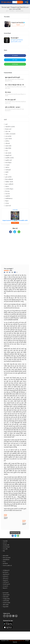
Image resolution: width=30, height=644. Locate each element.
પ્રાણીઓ (8, 196)
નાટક (7, 151)
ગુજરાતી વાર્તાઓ (6, 595)
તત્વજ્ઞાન (7, 165)
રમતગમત (8, 194)
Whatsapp (15, 64)
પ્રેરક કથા (8, 131)
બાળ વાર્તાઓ (8, 136)
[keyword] (15, 2)
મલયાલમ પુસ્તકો (6, 584)
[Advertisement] (16, 250)
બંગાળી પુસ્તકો (6, 582)
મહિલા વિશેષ (8, 148)
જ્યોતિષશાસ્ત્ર (9, 198)
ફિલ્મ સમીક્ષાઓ (9, 179)
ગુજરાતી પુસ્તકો (6, 574)
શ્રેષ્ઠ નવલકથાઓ (7, 558)
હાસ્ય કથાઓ (8, 139)
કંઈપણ (7, 203)
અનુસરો (18, 25)
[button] (16, 2)
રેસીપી (7, 172)
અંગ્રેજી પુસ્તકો (6, 570)
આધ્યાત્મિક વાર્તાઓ (10, 127)
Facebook (15, 56)
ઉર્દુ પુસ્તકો (5, 588)
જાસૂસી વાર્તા (8, 155)
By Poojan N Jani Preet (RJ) (17, 40)
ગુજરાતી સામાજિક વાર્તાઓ (16, 42)
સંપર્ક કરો (5, 543)
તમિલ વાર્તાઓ (6, 605)
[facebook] (4, 616)
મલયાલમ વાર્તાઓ (6, 603)
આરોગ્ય (7, 167)
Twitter (15, 60)
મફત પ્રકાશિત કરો (20, 2)
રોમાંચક (7, 186)
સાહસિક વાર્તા (9, 160)
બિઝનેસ (7, 191)
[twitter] (10, 616)
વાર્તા (6, 124)
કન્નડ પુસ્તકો (5, 586)
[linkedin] (16, 616)
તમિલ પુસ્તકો (6, 578)
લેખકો (4, 562)
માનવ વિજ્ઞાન (8, 163)
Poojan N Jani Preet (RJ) (18, 23)
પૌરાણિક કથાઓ (9, 182)
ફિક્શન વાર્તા (8, 129)
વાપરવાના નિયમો (6, 547)
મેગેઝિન (7, 141)
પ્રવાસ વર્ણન (8, 146)
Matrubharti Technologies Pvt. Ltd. (17, 641)
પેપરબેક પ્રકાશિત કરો (7, 566)
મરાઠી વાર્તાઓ (6, 597)
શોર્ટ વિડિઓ (5, 564)
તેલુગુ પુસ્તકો (5, 580)
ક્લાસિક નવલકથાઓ (10, 134)
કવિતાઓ (7, 143)
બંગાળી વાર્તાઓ (6, 601)
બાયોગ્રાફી (8, 170)
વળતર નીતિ (5, 549)
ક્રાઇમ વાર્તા (8, 206)
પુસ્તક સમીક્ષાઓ (9, 184)
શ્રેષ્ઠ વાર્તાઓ (6, 556)
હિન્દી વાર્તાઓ (6, 593)
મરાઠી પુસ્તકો (6, 576)
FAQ (4, 551)
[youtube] (13, 616)
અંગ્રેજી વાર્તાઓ (6, 599)
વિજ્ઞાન (7, 201)
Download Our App (15, 533)
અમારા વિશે (5, 541)
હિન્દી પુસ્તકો (6, 572)
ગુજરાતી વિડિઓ (6, 560)
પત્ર (6, 175)
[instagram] (7, 616)
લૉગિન (26, 2)
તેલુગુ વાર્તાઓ (6, 607)
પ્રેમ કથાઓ (8, 153)
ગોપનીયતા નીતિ (6, 545)
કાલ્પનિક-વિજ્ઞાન (9, 189)
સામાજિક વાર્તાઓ (9, 158)
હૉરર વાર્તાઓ (8, 177)
